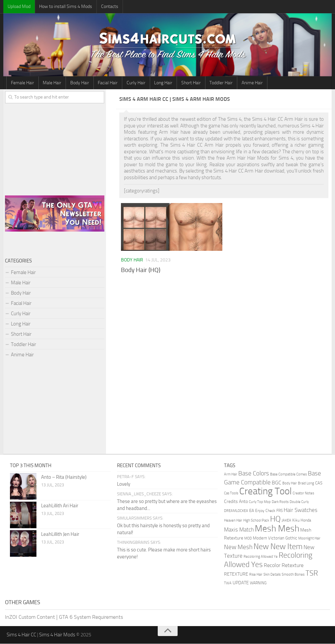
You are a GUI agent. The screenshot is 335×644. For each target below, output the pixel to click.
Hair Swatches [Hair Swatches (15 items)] (301, 510)
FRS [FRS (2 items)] (279, 511)
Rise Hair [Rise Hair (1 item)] (256, 575)
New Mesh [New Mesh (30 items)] (238, 547)
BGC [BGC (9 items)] (277, 483)
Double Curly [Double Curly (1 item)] (299, 502)
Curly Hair (134, 83)
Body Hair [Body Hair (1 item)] (290, 484)
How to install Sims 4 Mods (65, 6)
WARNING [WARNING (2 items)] (258, 583)
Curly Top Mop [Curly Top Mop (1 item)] (260, 502)
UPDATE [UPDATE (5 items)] (241, 583)
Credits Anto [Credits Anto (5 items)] (236, 502)
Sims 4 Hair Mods (57, 635)
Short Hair (188, 83)
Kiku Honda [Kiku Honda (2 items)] (302, 521)
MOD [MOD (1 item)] (248, 539)
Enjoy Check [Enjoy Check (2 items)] (265, 511)
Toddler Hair (217, 83)
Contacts (108, 6)
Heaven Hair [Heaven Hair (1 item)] (233, 521)
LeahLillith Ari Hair (60, 506)
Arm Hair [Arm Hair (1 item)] (231, 475)
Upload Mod (19, 6)
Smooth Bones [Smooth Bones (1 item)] (293, 575)
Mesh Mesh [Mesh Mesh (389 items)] (277, 529)
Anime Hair (248, 83)
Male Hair (51, 83)
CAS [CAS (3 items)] (319, 483)
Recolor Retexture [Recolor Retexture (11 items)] (284, 566)
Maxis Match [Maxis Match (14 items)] (239, 530)
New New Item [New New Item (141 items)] (278, 547)
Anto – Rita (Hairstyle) (64, 477)
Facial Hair (106, 83)
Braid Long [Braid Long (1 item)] (306, 484)
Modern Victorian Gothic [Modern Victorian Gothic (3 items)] (275, 538)
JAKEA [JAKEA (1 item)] (286, 521)
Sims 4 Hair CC (21, 635)
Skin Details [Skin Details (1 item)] (272, 575)
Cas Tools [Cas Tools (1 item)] (231, 494)
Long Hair (161, 83)
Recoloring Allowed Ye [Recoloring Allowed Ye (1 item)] (261, 557)
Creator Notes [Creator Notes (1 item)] (303, 494)
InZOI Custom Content (30, 617)
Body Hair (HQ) (141, 270)
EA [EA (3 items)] (252, 511)
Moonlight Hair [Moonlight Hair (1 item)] (309, 539)
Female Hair (22, 83)
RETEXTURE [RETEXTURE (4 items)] (236, 574)
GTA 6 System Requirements (91, 617)
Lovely (124, 484)
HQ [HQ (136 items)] (275, 519)
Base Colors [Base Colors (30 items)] (254, 474)
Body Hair (78, 83)
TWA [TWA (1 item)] (228, 583)
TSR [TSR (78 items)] (312, 573)
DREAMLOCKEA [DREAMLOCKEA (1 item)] (236, 511)
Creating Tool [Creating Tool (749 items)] (265, 492)
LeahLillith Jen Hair (60, 535)
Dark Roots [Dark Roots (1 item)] (280, 502)
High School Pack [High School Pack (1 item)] (256, 521)
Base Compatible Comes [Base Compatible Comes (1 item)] (288, 475)
